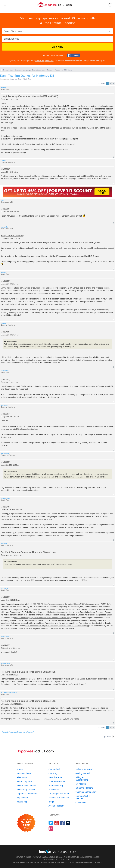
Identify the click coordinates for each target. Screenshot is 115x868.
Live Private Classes (27, 786)
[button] (110, 5)
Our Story (53, 773)
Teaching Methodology (86, 792)
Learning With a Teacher (83, 797)
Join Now (57, 47)
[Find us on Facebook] (63, 823)
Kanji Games (8, 235)
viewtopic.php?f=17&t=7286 (13, 719)
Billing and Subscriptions (82, 779)
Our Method (54, 769)
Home (20, 769)
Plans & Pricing (56, 786)
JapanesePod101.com (90, 857)
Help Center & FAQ (84, 769)
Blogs (51, 802)
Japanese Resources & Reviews (59, 70)
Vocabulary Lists (25, 781)
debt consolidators (33, 626)
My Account (81, 784)
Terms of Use (39, 61)
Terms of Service (88, 862)
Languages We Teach (59, 794)
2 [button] (110, 84)
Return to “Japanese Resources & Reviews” (18, 732)
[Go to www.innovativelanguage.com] (57, 851)
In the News (54, 790)
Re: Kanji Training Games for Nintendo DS (23, 552)
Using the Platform (84, 788)
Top (113, 157)
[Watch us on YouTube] (57, 823)
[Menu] (5, 5)
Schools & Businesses (59, 798)
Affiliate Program (56, 806)
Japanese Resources (27, 794)
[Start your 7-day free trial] (26, 823)
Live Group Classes (26, 790)
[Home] (55, 7)
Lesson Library (24, 773)
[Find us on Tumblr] (68, 823)
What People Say (57, 781)
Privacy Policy (49, 61)
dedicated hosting (22, 618)
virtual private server (19, 609)
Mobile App (22, 802)
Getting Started (83, 773)
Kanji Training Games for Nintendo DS (27, 76)
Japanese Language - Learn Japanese (30, 70)
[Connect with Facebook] (74, 55)
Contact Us (81, 802)
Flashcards (22, 777)
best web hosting (36, 604)
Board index (8, 70)
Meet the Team (55, 777)
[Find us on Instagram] (51, 828)
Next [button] (114, 84)
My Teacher (22, 798)
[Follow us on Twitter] (51, 823)
